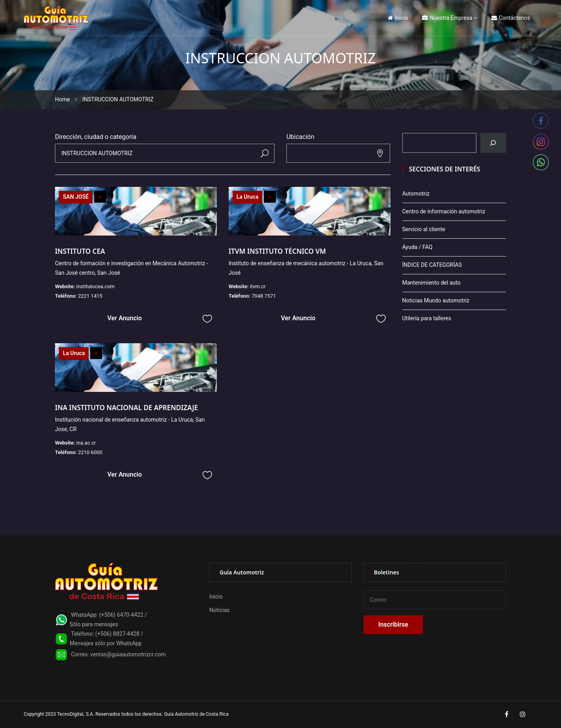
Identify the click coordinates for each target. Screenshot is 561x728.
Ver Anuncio (124, 318)
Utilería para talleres (427, 318)
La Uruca (247, 197)
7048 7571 (264, 296)
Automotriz (416, 194)
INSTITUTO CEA (80, 251)
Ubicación (300, 137)
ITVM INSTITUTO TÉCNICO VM (277, 251)
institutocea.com (96, 286)
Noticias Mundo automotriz (436, 300)
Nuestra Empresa (447, 18)
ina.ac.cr (86, 443)
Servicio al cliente (424, 229)
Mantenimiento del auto (431, 283)
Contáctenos (511, 18)
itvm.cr (258, 286)
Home (63, 99)
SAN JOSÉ (76, 197)
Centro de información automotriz (444, 211)
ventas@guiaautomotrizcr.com (128, 654)
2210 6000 (90, 452)
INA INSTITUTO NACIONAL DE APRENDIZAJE (127, 408)
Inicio (398, 18)
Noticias (220, 610)
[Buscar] (493, 143)
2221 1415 (90, 296)
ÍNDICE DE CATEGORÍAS (432, 265)
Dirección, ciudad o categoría (96, 137)
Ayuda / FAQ (418, 247)
